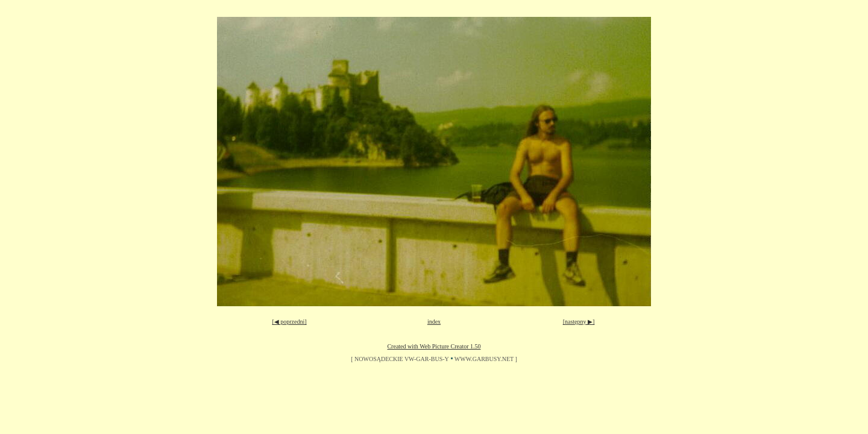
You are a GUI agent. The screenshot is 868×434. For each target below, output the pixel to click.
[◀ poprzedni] (289, 322)
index (434, 322)
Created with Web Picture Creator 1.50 (434, 346)
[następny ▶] (579, 322)
